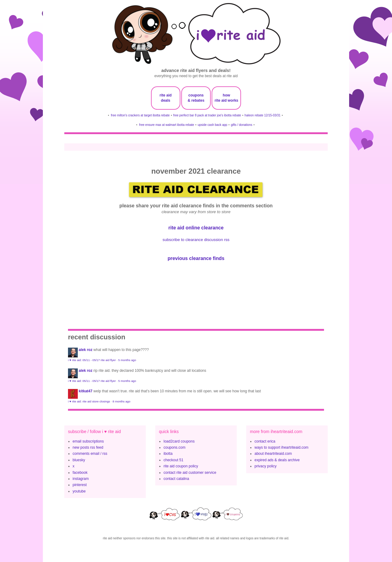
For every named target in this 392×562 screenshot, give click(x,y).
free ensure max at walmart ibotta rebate (167, 125)
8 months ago (121, 401)
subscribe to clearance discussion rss (196, 240)
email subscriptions (88, 441)
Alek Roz (86, 350)
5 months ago (127, 360)
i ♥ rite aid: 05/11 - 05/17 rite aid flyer (92, 360)
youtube (79, 491)
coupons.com (174, 447)
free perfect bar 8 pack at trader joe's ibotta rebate (207, 115)
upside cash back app (212, 125)
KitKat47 (86, 391)
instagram (81, 479)
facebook (80, 473)
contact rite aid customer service (190, 473)
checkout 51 (173, 460)
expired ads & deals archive (277, 460)
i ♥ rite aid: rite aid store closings (89, 401)
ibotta (168, 454)
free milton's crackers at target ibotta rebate (140, 115)
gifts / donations (242, 125)
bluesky (79, 460)
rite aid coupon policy (181, 466)
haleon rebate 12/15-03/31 (263, 115)
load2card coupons (179, 441)
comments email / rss (90, 454)
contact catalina (176, 479)
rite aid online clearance (196, 228)
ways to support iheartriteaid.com (281, 447)
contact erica (265, 441)
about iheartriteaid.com (273, 454)
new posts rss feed (88, 447)
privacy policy (266, 466)
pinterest (80, 485)
